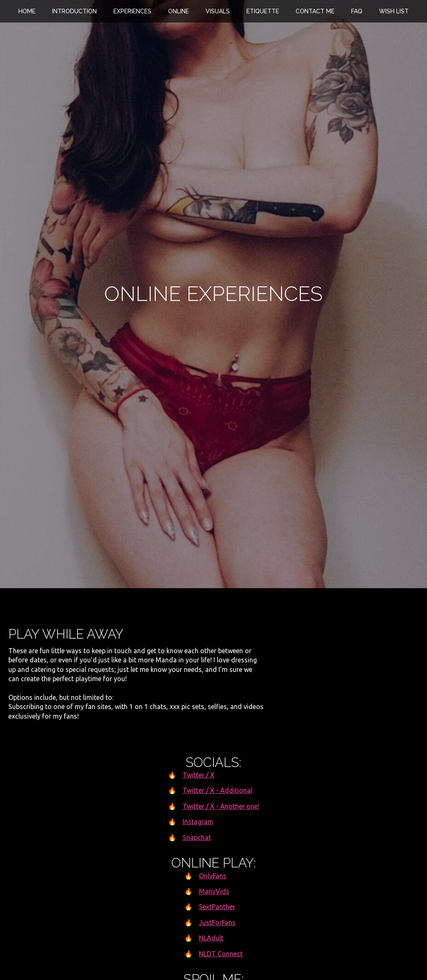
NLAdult (211, 938)
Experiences (132, 11)
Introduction (74, 11)
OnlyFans (213, 876)
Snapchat (197, 837)
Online (178, 11)
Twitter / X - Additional (217, 790)
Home (27, 11)
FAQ (357, 11)
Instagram (198, 822)
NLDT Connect (221, 954)
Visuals (218, 11)
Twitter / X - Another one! (221, 806)
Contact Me (315, 11)
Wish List (394, 11)
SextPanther (217, 907)
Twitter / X (198, 775)
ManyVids (214, 891)
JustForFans (217, 922)
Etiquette (263, 11)
